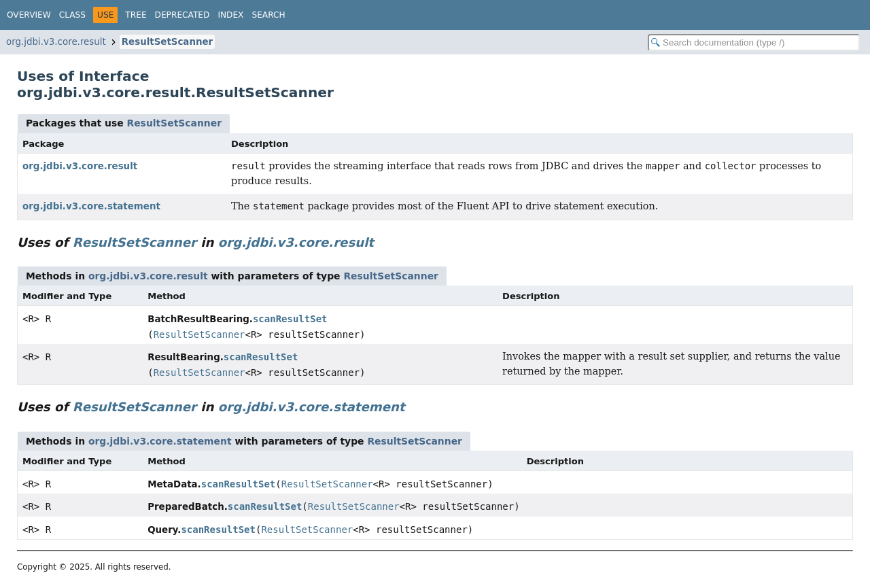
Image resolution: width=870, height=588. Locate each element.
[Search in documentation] (754, 42)
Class (72, 15)
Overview (29, 15)
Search (268, 15)
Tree (136, 15)
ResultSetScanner (167, 42)
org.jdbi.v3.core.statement (91, 206)
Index (230, 15)
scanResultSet (290, 319)
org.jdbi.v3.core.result (56, 42)
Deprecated (182, 15)
